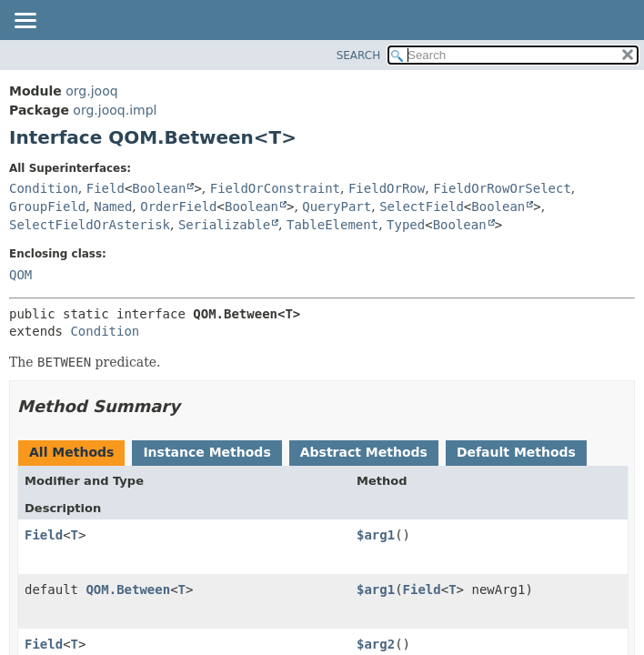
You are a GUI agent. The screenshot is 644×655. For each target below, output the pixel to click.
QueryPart (337, 207)
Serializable (224, 225)
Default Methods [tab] (516, 452)
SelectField (422, 207)
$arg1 (376, 535)
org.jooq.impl (115, 110)
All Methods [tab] (71, 452)
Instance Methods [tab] (206, 452)
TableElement (332, 225)
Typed (406, 225)
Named (113, 207)
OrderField (178, 207)
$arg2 (376, 644)
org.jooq (91, 91)
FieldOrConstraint (275, 188)
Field (106, 188)
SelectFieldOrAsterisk (90, 225)
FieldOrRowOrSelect (502, 188)
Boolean (159, 188)
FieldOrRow (387, 188)
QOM (20, 275)
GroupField (47, 207)
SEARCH (359, 55)
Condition (44, 188)
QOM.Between (128, 589)
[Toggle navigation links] (25, 22)
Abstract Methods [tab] (364, 452)
